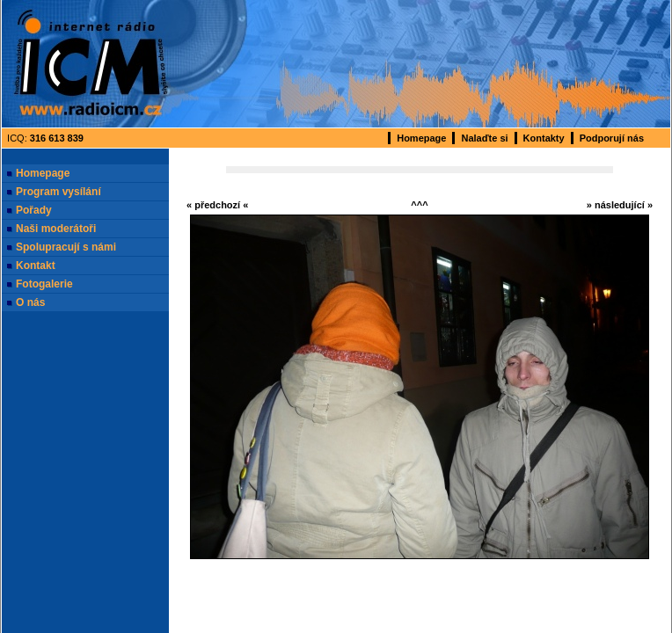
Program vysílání (58, 192)
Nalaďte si (484, 138)
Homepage (421, 138)
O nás (30, 302)
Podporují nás (612, 138)
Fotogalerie (44, 284)
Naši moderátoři (56, 229)
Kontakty (544, 138)
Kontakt (36, 266)
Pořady (34, 210)
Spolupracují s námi (66, 247)
